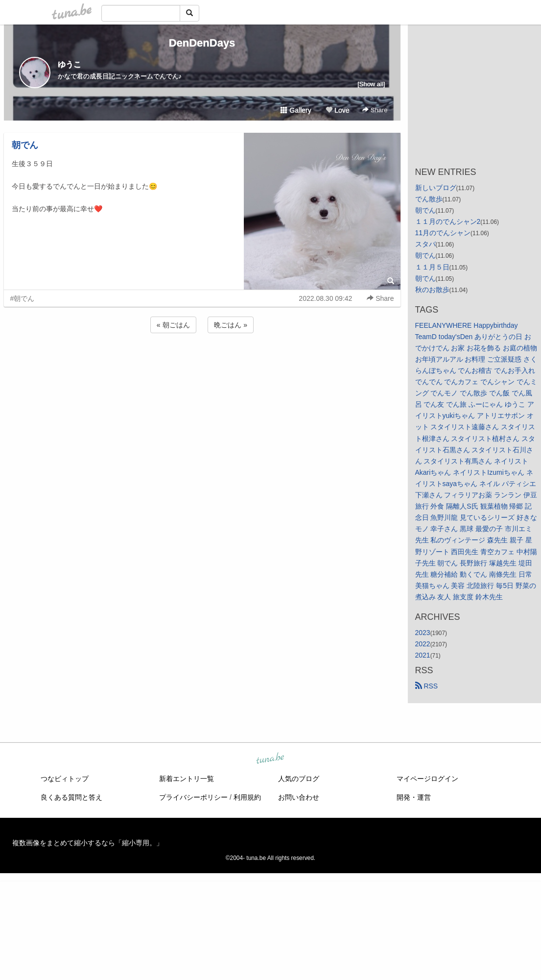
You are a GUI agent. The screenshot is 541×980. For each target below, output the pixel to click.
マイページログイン (427, 779)
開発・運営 (414, 797)
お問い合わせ (299, 797)
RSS (427, 686)
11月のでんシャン (443, 233)
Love (337, 110)
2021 (423, 655)
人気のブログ (299, 779)
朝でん (25, 145)
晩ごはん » (231, 325)
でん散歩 (429, 199)
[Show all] (371, 84)
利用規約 (247, 797)
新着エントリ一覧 (187, 779)
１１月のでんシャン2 (448, 221)
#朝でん (23, 298)
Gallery (296, 110)
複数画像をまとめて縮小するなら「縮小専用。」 (88, 843)
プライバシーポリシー (193, 797)
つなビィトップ (65, 779)
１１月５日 (432, 267)
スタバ (425, 244)
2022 (423, 644)
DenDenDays (202, 43)
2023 (423, 633)
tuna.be (270, 759)
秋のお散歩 (432, 290)
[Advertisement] (202, 362)
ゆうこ (70, 64)
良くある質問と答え (71, 797)
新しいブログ (436, 188)
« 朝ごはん (173, 325)
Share (375, 110)
